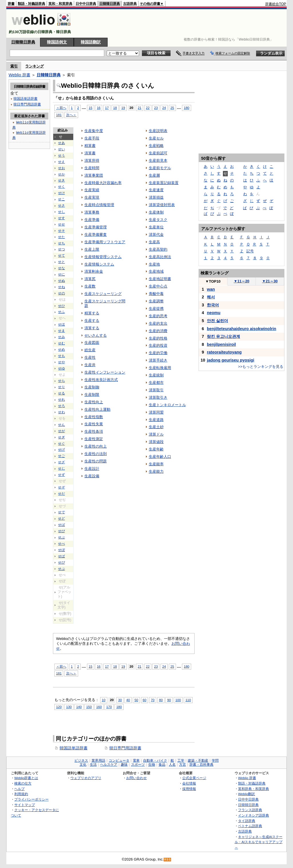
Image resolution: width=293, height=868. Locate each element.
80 (161, 700)
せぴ (62, 562)
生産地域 (156, 271)
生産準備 (92, 220)
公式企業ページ (194, 778)
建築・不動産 (198, 761)
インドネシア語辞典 (254, 815)
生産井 (90, 365)
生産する (92, 321)
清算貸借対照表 (162, 205)
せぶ (62, 537)
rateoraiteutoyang (224, 352)
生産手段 (92, 138)
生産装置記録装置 (164, 183)
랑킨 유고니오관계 (223, 336)
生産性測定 (94, 439)
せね (62, 287)
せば (62, 525)
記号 (250, 251)
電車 (136, 761)
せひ (62, 306)
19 (123, 108)
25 (172, 108)
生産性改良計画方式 (101, 380)
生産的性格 (158, 338)
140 (79, 707)
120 (59, 707)
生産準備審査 (96, 235)
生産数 (90, 286)
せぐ (62, 444)
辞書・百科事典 (201, 765)
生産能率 (156, 464)
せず (62, 475)
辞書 (11, 4)
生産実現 (92, 197)
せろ (62, 406)
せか (62, 174)
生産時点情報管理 (99, 205)
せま (62, 331)
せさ (62, 205)
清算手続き (158, 360)
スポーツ (138, 765)
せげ (62, 450)
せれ (62, 400)
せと (62, 262)
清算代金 (156, 235)
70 (153, 700)
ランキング (34, 66)
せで (62, 512)
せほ (62, 324)
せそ (62, 231)
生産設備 (92, 476)
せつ (62, 249)
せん (62, 425)
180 (186, 108)
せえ (62, 162)
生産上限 (92, 249)
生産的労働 (158, 353)
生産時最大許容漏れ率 (103, 183)
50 (136, 700)
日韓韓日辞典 (110, 4)
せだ (62, 494)
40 (128, 700)
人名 (172, 765)
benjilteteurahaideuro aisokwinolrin (241, 329)
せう (62, 155)
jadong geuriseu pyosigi (231, 360)
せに (62, 274)
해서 (211, 297)
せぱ (62, 556)
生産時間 (92, 168)
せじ (62, 468)
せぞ (62, 487)
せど (62, 518)
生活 (93, 765)
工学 (181, 761)
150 (89, 707)
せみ (62, 337)
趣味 (124, 765)
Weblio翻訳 (247, 794)
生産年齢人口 (160, 457)
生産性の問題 (96, 461)
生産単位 (156, 227)
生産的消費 (158, 331)
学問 (215, 761)
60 (145, 700)
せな (62, 268)
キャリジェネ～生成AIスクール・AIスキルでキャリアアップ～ (259, 842)
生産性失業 (94, 424)
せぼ (62, 550)
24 (164, 108)
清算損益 (156, 197)
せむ (62, 343)
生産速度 (156, 190)
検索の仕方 (23, 783)
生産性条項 (94, 431)
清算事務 (92, 212)
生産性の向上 (96, 446)
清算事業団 (94, 175)
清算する (92, 328)
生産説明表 (158, 131)
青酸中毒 (156, 294)
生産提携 (156, 309)
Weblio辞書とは (26, 778)
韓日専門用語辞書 (125, 748)
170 (109, 707)
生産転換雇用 (160, 368)
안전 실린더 (217, 321)
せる (62, 393)
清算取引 (156, 390)
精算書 (90, 146)
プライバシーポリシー (31, 799)
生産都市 (156, 383)
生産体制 (156, 212)
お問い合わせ (136, 778)
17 (107, 108)
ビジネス (81, 761)
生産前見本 (158, 160)
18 (115, 108)
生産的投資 (158, 345)
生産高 (154, 242)
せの (62, 293)
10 (104, 700)
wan (211, 289)
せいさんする (96, 335)
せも (62, 356)
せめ (62, 350)
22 (148, 108)
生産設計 (92, 469)
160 (99, 707)
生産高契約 (158, 249)
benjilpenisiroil (221, 344)
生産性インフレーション (105, 372)
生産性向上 (94, 402)
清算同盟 (156, 412)
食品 (162, 765)
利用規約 (21, 794)
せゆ (62, 368)
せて (62, 256)
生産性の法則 (96, 454)
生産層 (154, 175)
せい (62, 149)
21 (139, 108)
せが (62, 431)
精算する (92, 313)
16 (99, 108)
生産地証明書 (160, 279)
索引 (14, 66)
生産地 (154, 264)
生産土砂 (156, 427)
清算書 (90, 153)
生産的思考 (158, 316)
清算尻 (90, 279)
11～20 (242, 281)
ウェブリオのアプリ (86, 778)
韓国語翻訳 (91, 42)
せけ (62, 193)
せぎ (62, 437)
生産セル (156, 138)
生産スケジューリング (103, 294)
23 (156, 108)
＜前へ (61, 108)
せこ (62, 199)
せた (62, 237)
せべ (62, 544)
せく (62, 187)
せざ (62, 462)
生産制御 (92, 387)
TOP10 (213, 281)
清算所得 (92, 160)
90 (169, 700)
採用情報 (189, 789)
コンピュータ (119, 761)
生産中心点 (158, 286)
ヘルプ (19, 789)
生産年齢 (156, 449)
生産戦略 (156, 146)
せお (62, 168)
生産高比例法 (160, 257)
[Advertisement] (182, 23)
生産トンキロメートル (167, 405)
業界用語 (98, 761)
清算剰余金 (94, 271)
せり (62, 387)
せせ (62, 224)
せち (62, 243)
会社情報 (189, 783)
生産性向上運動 (97, 409)
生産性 (90, 357)
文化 (83, 765)
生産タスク (158, 220)
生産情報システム (99, 264)
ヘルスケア (109, 765)
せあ (62, 143)
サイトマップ (25, 805)
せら (62, 381)
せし (62, 212)
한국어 (213, 305)
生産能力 (156, 471)
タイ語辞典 (247, 821)
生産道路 (156, 420)
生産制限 (92, 395)
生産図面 (92, 343)
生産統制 (156, 375)
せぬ (62, 281)
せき (62, 180)
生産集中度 (94, 131)
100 (178, 700)
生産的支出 (158, 323)
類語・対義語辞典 (31, 4)
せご (62, 456)
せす (62, 218)
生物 (152, 765)
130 (69, 707)
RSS (168, 860)
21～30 (270, 281)
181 (59, 115)
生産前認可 (158, 153)
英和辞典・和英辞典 (254, 789)
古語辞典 (130, 4)
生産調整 (156, 301)
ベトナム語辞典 (250, 826)
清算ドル (156, 434)
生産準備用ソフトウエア (105, 242)
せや (62, 362)
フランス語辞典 (250, 810)
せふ (62, 312)
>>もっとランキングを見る (261, 367)
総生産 (90, 350)
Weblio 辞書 (19, 75)
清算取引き (158, 397)
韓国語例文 (57, 42)
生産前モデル (160, 168)
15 (91, 108)
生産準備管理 (96, 227)
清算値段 (156, 442)
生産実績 (92, 190)
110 (188, 700)
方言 (183, 765)
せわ (62, 412)
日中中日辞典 (86, 4)
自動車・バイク (155, 761)
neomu (214, 313)
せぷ (62, 569)
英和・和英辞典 (60, 4)
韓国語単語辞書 (74, 748)
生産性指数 (94, 417)
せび (62, 531)
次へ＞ (71, 115)
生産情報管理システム (103, 257)
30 (120, 700)
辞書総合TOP (276, 4)
